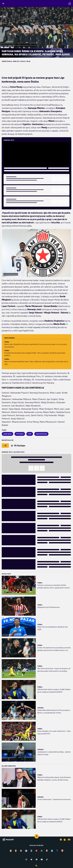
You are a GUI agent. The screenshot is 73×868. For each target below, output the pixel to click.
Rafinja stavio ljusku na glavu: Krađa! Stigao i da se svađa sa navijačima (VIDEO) (54, 691)
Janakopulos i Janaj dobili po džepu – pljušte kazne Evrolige (54, 753)
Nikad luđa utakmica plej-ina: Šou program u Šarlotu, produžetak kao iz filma (54, 711)
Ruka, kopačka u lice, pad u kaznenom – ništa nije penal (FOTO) (54, 732)
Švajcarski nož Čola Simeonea (48, 607)
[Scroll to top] (37, 836)
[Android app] (61, 840)
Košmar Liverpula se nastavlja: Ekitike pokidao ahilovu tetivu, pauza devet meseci (54, 586)
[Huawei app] (69, 840)
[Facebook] (37, 859)
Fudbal (40, 583)
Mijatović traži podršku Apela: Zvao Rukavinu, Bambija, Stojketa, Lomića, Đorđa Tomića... (54, 778)
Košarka (41, 708)
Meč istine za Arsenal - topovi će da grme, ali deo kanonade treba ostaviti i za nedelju (54, 670)
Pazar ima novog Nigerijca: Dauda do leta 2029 (53, 628)
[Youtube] (42, 859)
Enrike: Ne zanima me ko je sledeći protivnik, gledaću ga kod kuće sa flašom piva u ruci (54, 649)
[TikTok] (47, 859)
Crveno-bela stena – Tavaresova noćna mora (54, 799)
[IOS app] (65, 840)
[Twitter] (31, 859)
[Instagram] (26, 859)
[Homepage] (70, 4)
